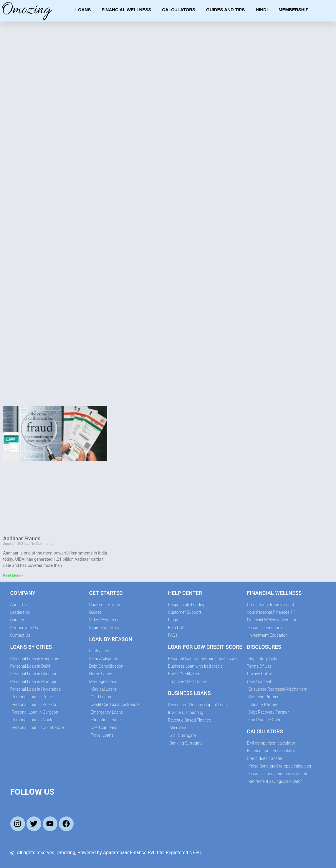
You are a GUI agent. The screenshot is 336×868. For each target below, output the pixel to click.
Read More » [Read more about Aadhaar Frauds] (13, 575)
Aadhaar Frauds (22, 538)
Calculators (179, 10)
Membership (294, 10)
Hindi (262, 10)
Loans (83, 10)
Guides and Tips (225, 10)
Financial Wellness (126, 10)
